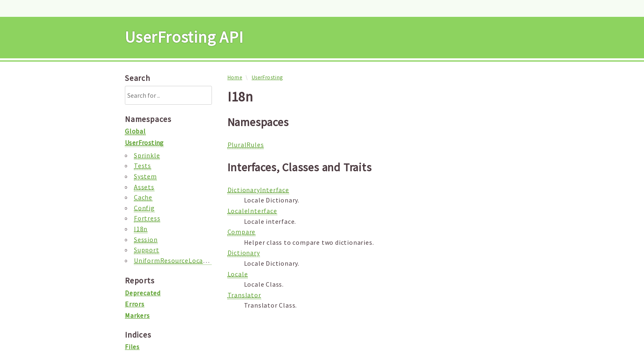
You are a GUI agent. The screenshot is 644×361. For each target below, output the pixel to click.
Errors (135, 304)
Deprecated (143, 293)
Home (235, 77)
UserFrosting (268, 77)
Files (132, 347)
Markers (137, 315)
